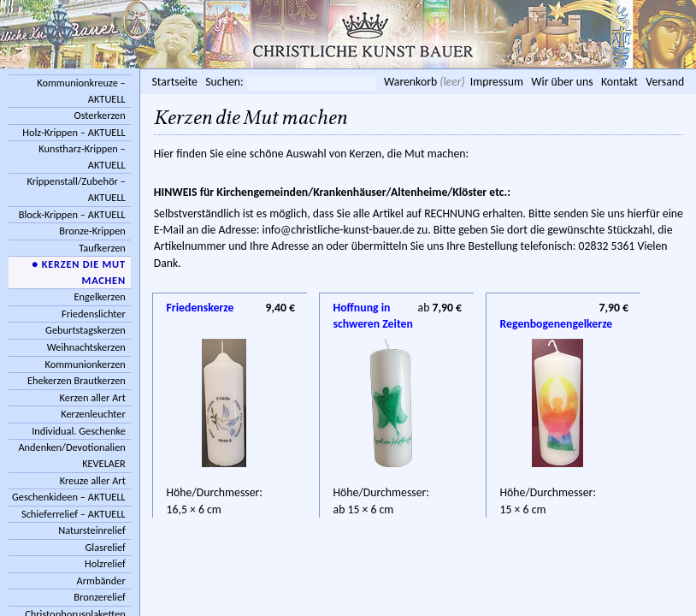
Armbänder (101, 580)
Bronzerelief (99, 597)
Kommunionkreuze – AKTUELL (81, 91)
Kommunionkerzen (85, 364)
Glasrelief (106, 547)
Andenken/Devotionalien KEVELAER (71, 455)
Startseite (175, 82)
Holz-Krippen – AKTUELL (74, 132)
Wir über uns (562, 82)
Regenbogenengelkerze (565, 308)
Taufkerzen (102, 248)
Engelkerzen (100, 296)
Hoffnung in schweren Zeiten (373, 309)
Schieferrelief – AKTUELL (74, 514)
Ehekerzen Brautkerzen (77, 380)
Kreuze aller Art (93, 480)
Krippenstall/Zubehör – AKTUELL (76, 189)
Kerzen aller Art (93, 397)
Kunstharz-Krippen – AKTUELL (82, 157)
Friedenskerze (201, 308)
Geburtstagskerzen (86, 330)
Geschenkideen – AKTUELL (69, 497)
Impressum (497, 82)
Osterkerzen (99, 115)
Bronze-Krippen (92, 231)
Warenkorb (410, 82)
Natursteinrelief (92, 530)
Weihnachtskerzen (86, 347)
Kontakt (619, 82)
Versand (665, 82)
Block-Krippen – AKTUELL (72, 214)
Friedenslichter (94, 314)
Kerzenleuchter (93, 414)
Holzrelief (105, 563)
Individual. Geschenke (79, 431)
